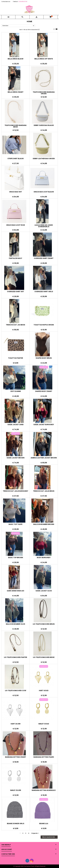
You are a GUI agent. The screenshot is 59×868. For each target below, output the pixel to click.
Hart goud (44, 691)
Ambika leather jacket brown (44, 458)
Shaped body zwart (44, 391)
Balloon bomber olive (16, 624)
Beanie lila (44, 824)
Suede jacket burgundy (44, 425)
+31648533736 (23, 2)
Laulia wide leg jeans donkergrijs (44, 226)
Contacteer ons (6, 2)
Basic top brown (16, 558)
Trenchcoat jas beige (16, 325)
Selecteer (19, 26)
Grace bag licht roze (16, 225)
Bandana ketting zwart (16, 757)
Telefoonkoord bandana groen (44, 93)
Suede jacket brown (16, 458)
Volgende (35, 833)
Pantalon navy (16, 258)
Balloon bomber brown (44, 524)
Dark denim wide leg (16, 591)
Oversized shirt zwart (44, 258)
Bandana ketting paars (44, 757)
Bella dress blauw (16, 59)
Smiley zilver (16, 790)
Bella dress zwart (16, 92)
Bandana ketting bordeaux (44, 790)
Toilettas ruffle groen (44, 325)
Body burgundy (44, 558)
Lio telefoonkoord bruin (44, 624)
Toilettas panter (16, 358)
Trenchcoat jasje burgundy (16, 491)
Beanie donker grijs (16, 824)
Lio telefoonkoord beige (44, 657)
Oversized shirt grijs (44, 292)
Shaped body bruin (44, 358)
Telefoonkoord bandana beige (16, 126)
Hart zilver (16, 724)
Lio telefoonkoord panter (16, 657)
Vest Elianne (16, 391)
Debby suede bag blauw (44, 125)
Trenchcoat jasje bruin (44, 491)
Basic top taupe (16, 524)
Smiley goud (44, 724)
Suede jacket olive (44, 591)
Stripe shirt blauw (16, 159)
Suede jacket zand (16, 425)
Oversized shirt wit (16, 292)
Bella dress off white (44, 59)
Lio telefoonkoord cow (16, 691)
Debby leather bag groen (44, 159)
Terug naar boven (49, 837)
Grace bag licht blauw (44, 192)
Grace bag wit (16, 192)
